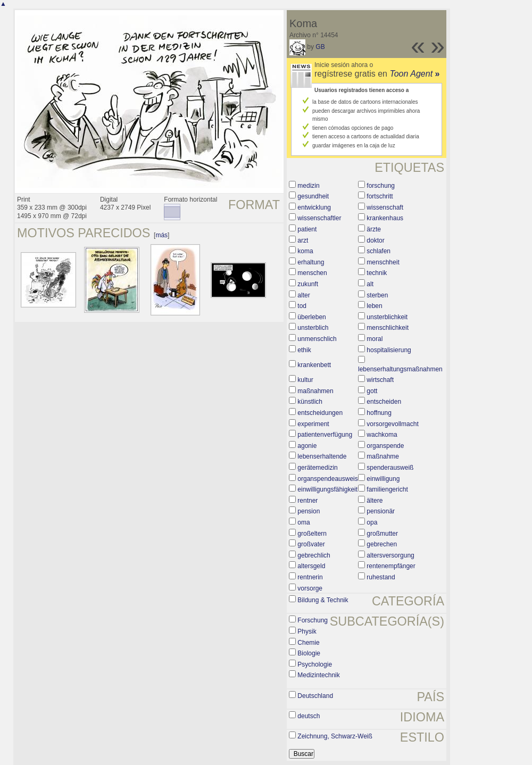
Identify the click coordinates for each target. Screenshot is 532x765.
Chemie (308, 643)
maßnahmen (315, 391)
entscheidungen (320, 413)
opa (372, 522)
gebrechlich (314, 555)
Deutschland (315, 696)
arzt (303, 240)
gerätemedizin (317, 468)
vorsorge (310, 588)
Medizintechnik (318, 675)
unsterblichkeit (387, 317)
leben (374, 306)
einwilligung (383, 479)
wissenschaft (385, 207)
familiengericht (387, 489)
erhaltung (311, 262)
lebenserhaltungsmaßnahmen (400, 369)
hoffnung (379, 413)
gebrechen (382, 544)
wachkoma (382, 435)
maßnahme (383, 456)
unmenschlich (317, 339)
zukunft (308, 284)
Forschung (313, 620)
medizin (308, 186)
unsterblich (313, 328)
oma (304, 522)
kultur (305, 380)
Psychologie (315, 664)
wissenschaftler (319, 218)
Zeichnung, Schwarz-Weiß (335, 736)
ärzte (374, 229)
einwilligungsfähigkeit (327, 489)
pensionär (381, 511)
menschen (312, 273)
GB (320, 47)
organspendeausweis (327, 479)
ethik (304, 350)
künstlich (310, 402)
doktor (375, 240)
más (161, 235)
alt (370, 284)
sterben (377, 295)
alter (304, 295)
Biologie (309, 653)
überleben (311, 317)
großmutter (382, 534)
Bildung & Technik (323, 600)
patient (307, 229)
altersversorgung (390, 555)
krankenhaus (385, 218)
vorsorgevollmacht (392, 424)
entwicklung (314, 207)
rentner (307, 501)
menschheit (383, 262)
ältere (375, 501)
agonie (307, 446)
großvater (311, 544)
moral (375, 339)
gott (372, 391)
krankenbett (314, 365)
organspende (385, 446)
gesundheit (313, 196)
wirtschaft (380, 380)
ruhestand (381, 577)
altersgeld (311, 566)
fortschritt (380, 196)
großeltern (312, 534)
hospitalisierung (389, 350)
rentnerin (310, 577)
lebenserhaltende (322, 456)
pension (309, 511)
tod (302, 306)
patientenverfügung (325, 435)
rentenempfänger (391, 566)
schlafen (379, 251)
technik (377, 273)
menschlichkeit (388, 328)
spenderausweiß (390, 468)
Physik (307, 631)
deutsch (309, 716)
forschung (381, 186)
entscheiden (384, 402)
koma (305, 251)
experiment (313, 424)
